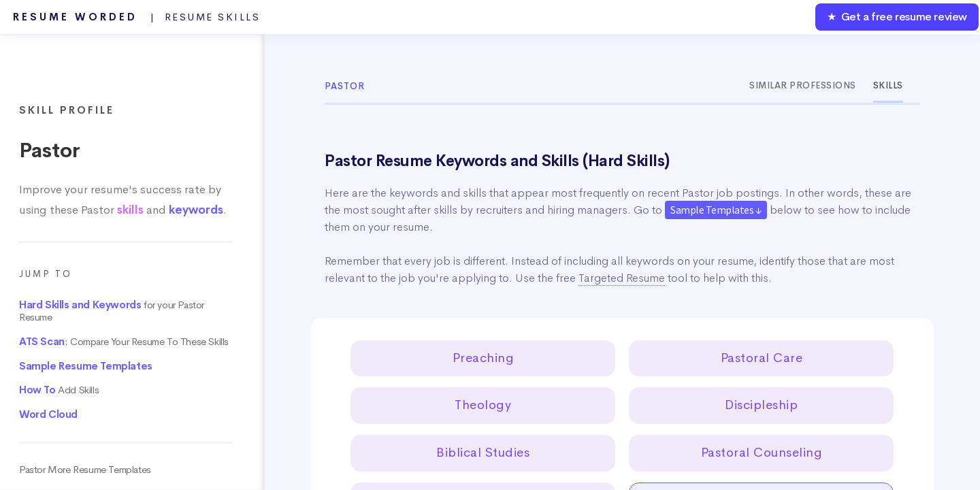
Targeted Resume (622, 278)
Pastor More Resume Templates (85, 470)
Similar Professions (803, 85)
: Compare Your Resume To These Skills (124, 342)
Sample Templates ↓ (716, 210)
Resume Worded (137, 17)
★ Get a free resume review (897, 17)
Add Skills (59, 390)
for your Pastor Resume (112, 311)
